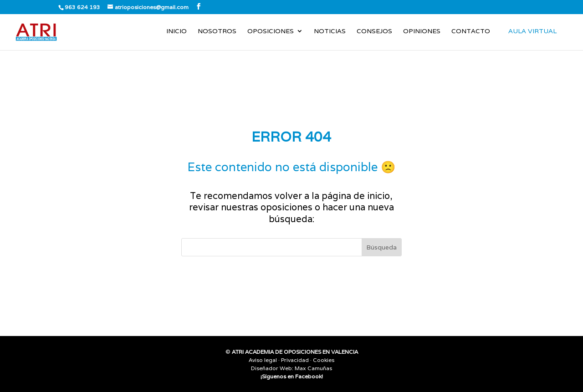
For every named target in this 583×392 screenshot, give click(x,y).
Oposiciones (271, 31)
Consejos (374, 31)
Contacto (471, 31)
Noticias (330, 31)
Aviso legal (263, 360)
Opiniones (422, 31)
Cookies (324, 360)
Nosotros (217, 31)
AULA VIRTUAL (532, 31)
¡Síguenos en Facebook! (292, 376)
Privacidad (295, 360)
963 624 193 (82, 7)
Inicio (176, 31)
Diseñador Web (271, 368)
